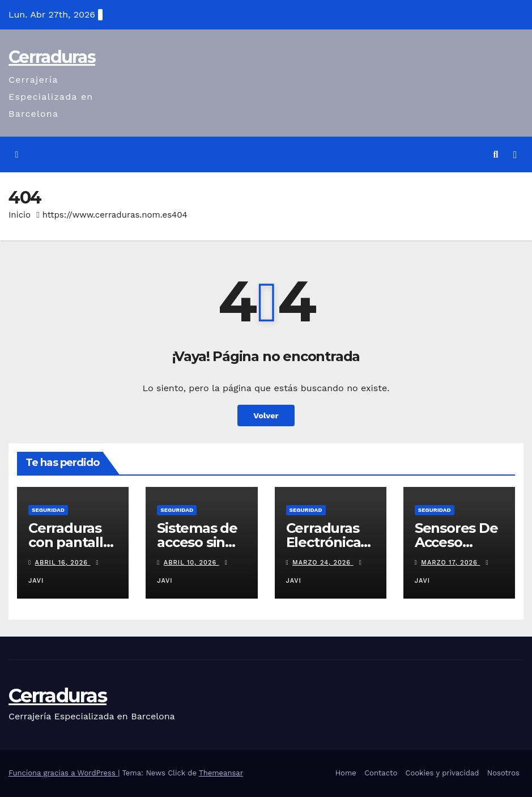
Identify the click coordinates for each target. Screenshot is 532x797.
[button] (496, 154)
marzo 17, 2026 (450, 563)
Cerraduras (52, 57)
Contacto (381, 773)
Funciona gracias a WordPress (63, 773)
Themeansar (221, 773)
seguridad (48, 510)
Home (346, 773)
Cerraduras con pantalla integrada (70, 542)
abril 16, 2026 (63, 563)
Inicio (20, 215)
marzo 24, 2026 (323, 563)
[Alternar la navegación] (515, 155)
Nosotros (503, 773)
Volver (266, 416)
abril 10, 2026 (191, 563)
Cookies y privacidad (442, 773)
